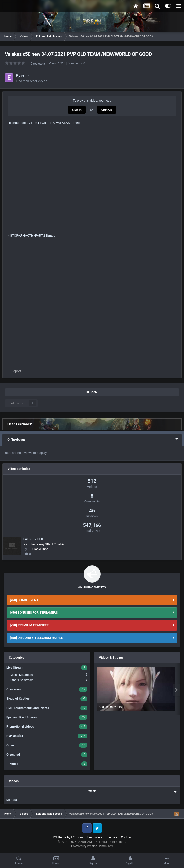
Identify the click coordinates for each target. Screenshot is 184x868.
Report (16, 371)
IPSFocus (77, 837)
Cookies (126, 837)
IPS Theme (59, 837)
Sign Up (107, 110)
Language (95, 837)
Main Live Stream (49, 675)
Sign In (77, 110)
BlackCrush (41, 549)
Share (92, 392)
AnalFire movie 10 (110, 707)
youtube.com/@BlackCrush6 (44, 544)
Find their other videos (32, 81)
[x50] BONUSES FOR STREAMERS (34, 613)
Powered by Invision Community (92, 846)
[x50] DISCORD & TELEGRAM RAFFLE (36, 638)
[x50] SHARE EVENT (24, 600)
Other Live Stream (49, 680)
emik (26, 76)
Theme (112, 837)
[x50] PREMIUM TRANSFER (29, 625)
